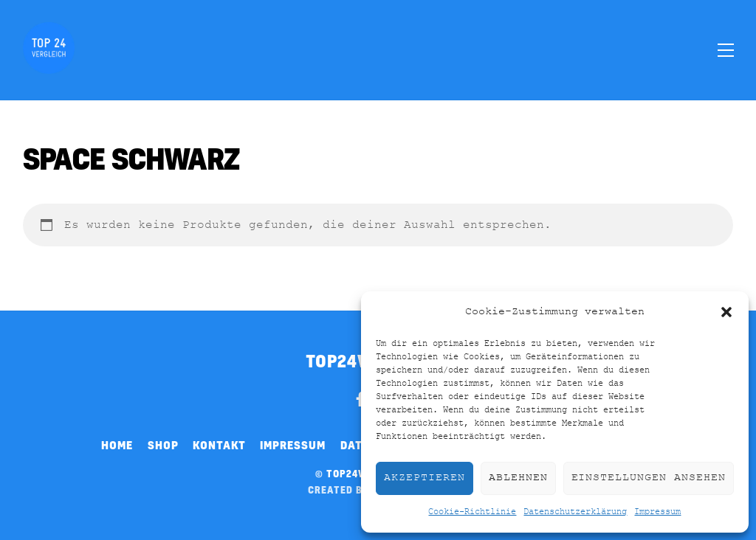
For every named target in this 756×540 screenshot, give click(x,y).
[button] (726, 312)
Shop (163, 445)
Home (117, 445)
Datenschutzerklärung (575, 512)
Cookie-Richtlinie (472, 512)
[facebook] (360, 397)
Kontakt (219, 445)
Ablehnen (518, 478)
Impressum (657, 512)
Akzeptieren (425, 478)
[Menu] (726, 49)
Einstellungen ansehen (649, 478)
